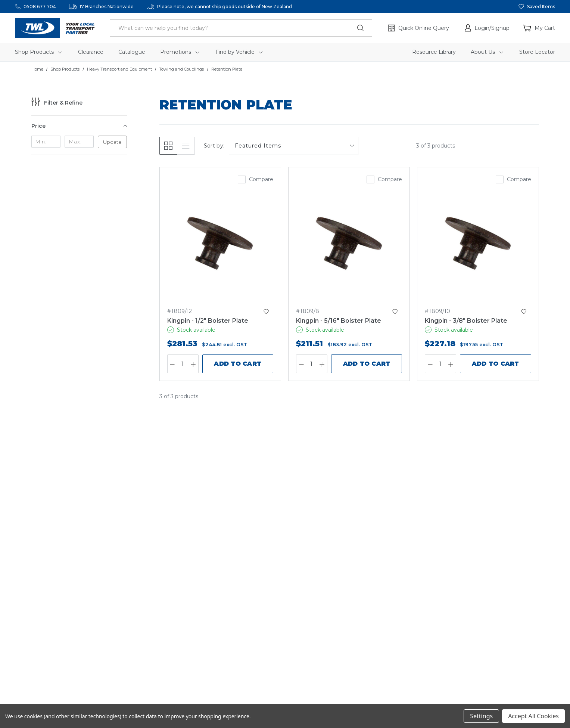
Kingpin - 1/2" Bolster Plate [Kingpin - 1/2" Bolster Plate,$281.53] (208, 321)
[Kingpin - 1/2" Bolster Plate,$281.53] (220, 243)
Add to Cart (238, 364)
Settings (481, 716)
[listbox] (293, 146)
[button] (487, 28)
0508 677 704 (40, 7)
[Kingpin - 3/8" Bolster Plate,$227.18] (478, 243)
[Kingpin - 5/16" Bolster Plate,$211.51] (349, 243)
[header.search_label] (241, 28)
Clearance (91, 52)
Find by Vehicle (239, 52)
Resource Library (434, 52)
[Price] (79, 126)
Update (112, 142)
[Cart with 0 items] (539, 28)
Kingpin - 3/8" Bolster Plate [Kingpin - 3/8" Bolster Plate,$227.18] (466, 321)
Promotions (180, 52)
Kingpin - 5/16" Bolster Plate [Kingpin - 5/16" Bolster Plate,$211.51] (339, 321)
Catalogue (132, 52)
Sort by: (214, 146)
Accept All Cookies (533, 716)
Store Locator (537, 52)
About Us (487, 52)
